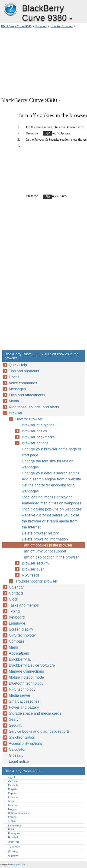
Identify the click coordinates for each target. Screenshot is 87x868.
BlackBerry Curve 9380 (10, 9)
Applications (19, 653)
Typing (14, 611)
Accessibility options (25, 743)
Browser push (33, 569)
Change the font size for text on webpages (48, 464)
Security (16, 725)
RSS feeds (31, 575)
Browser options (35, 443)
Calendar (16, 587)
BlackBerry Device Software (32, 665)
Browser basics (34, 431)
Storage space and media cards (35, 713)
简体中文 (13, 851)
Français (13, 797)
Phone (14, 377)
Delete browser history (40, 533)
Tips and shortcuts (24, 371)
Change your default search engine (51, 473)
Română (13, 837)
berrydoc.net (18, 864)
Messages (17, 389)
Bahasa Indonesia (19, 813)
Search (15, 719)
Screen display (21, 629)
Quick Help (18, 365)
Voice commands (23, 383)
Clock (13, 599)
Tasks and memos (24, 605)
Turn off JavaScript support (44, 551)
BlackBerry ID (20, 659)
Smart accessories (24, 701)
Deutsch (13, 785)
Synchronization (22, 737)
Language (17, 623)
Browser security (35, 563)
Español (13, 793)
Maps (13, 647)
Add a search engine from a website (51, 479)
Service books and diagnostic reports (39, 731)
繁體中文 (13, 856)
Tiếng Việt (14, 847)
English (12, 789)
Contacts (16, 593)
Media (14, 401)
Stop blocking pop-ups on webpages (52, 509)
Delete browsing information (45, 539)
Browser (41, 26)
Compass (17, 641)
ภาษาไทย (13, 842)
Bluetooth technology (26, 683)
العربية (11, 777)
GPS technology (22, 635)
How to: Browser (62, 26)
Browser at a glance (38, 425)
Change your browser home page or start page (52, 452)
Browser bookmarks (38, 437)
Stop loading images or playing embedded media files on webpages (52, 500)
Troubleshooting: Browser (36, 581)
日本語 (12, 821)
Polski (12, 829)
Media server (19, 695)
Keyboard (17, 617)
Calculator (17, 749)
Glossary (16, 755)
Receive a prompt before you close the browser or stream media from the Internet (50, 521)
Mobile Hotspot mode (26, 677)
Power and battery (24, 707)
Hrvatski (13, 805)
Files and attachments (27, 395)
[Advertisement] (43, 62)
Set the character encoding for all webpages (49, 488)
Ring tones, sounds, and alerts (34, 407)
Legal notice (19, 761)
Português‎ (14, 833)
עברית (11, 801)
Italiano (12, 817)
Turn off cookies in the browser (47, 545)
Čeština (13, 781)
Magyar (12, 809)
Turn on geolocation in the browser (50, 557)
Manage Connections (26, 671)
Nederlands (15, 826)
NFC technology (22, 689)
